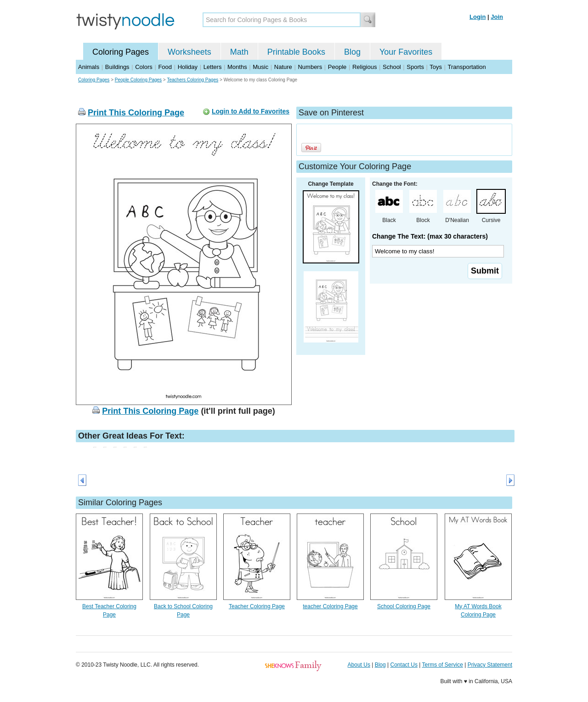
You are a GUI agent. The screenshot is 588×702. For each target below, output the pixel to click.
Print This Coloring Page (136, 113)
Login (478, 17)
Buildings (117, 67)
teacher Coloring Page (330, 606)
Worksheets (189, 52)
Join (497, 17)
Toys (436, 67)
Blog (352, 52)
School (392, 67)
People (337, 67)
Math (239, 52)
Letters (213, 67)
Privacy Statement (490, 665)
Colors (144, 67)
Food (165, 67)
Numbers (310, 67)
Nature (283, 67)
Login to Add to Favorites (251, 111)
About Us (359, 665)
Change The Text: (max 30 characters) (430, 236)
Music (260, 67)
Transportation (466, 67)
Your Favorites (406, 52)
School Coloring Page (404, 606)
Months (237, 67)
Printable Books (296, 52)
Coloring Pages (121, 52)
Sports (415, 67)
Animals (89, 67)
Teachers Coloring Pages (192, 80)
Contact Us (404, 665)
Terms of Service (442, 665)
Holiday (188, 67)
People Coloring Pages (138, 80)
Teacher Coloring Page (257, 606)
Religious (365, 67)
